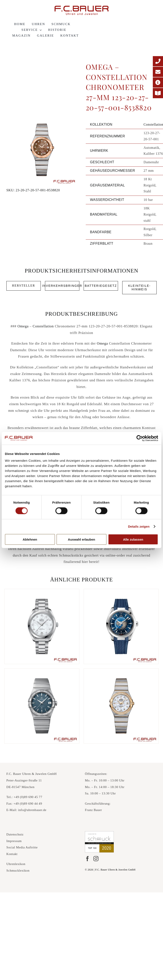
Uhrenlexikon (16, 864)
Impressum (14, 841)
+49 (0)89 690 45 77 (28, 797)
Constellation (43, 326)
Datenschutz (15, 834)
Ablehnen (30, 539)
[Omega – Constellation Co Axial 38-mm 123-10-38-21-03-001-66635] (42, 706)
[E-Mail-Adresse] (158, 72)
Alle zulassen (133, 539)
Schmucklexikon (18, 871)
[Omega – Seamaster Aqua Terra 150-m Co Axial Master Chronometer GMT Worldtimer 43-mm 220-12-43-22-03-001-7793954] (121, 626)
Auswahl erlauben (81, 539)
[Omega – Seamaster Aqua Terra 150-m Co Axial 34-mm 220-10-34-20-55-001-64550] (42, 626)
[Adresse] (158, 82)
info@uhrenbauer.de (32, 810)
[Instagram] (96, 859)
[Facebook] (87, 859)
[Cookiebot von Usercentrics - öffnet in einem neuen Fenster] (140, 438)
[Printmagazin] (158, 93)
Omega (23, 326)
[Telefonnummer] (158, 61)
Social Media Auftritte (22, 847)
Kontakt (12, 854)
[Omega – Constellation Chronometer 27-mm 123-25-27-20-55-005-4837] (121, 706)
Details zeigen (139, 526)
